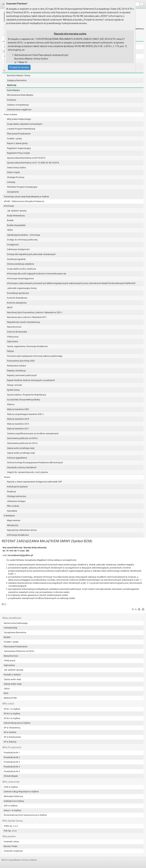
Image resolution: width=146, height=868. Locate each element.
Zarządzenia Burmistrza (15, 632)
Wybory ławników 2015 (18, 424)
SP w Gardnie (10, 732)
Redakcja (11, 492)
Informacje (9, 206)
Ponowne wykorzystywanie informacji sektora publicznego (35, 356)
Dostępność (13, 245)
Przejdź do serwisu (19, 67)
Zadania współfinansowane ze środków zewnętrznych (33, 434)
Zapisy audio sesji (12, 679)
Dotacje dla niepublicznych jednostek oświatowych (31, 254)
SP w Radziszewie (12, 737)
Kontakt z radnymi (12, 675)
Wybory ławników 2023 (18, 409)
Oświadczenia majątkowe (19, 110)
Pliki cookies (13, 506)
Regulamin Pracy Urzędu (18, 153)
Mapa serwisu (14, 520)
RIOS (6, 693)
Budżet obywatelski (16, 225)
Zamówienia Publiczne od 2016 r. (19, 651)
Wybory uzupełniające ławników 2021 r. (26, 414)
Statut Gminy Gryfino (17, 168)
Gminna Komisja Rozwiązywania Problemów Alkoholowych (35, 463)
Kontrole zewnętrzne (17, 303)
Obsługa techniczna (17, 496)
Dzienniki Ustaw (11, 842)
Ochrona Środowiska (17, 332)
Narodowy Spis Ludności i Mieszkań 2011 (27, 317)
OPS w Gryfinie (11, 806)
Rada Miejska (13, 90)
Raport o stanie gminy (17, 143)
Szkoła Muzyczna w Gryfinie (17, 723)
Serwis (7, 477)
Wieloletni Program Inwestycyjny (22, 187)
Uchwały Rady (10, 628)
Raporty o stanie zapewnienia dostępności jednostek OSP (34, 482)
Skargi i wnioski (14, 385)
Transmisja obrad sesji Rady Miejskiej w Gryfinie (26, 197)
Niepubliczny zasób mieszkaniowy (23, 322)
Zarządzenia (13, 192)
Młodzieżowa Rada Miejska (20, 95)
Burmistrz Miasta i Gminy (19, 75)
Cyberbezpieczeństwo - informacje (24, 235)
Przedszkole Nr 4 (12, 767)
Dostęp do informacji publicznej (22, 240)
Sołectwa (12, 100)
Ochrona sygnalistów (17, 458)
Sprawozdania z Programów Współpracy (26, 395)
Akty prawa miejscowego (19, 119)
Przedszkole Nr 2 (12, 757)
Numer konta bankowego (16, 623)
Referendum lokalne (17, 366)
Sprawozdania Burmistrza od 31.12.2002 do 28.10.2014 (33, 163)
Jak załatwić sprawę (17, 211)
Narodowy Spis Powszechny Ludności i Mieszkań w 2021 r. (35, 312)
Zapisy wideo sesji (13, 684)
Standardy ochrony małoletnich (22, 467)
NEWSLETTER (10, 698)
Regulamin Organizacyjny (19, 148)
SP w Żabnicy (10, 742)
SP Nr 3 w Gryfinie (12, 718)
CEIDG (10, 230)
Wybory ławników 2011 (18, 429)
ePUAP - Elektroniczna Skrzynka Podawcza (24, 201)
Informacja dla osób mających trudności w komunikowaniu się (37, 274)
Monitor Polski (11, 846)
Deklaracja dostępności (18, 249)
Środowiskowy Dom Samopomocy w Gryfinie (25, 815)
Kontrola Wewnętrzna (17, 298)
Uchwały (11, 182)
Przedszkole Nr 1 (12, 753)
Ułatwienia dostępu (16, 501)
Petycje (10, 351)
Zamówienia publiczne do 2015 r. (23, 443)
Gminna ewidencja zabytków (21, 264)
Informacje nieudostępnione (20, 278)
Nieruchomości (14, 327)
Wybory (11, 404)
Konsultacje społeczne (18, 293)
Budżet (10, 220)
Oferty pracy (13, 337)
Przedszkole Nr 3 (12, 762)
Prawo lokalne (10, 114)
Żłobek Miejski (11, 776)
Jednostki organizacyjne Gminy (22, 288)
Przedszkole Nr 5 (12, 771)
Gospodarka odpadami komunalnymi (25, 124)
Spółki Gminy (13, 390)
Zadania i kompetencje (18, 105)
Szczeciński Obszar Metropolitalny (23, 400)
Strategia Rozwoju (16, 177)
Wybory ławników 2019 (18, 419)
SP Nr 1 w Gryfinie (12, 709)
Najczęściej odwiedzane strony (22, 530)
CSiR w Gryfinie (11, 787)
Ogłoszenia (13, 341)
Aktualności (13, 525)
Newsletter (12, 511)
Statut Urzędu (13, 172)
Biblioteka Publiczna (13, 796)
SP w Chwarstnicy (12, 728)
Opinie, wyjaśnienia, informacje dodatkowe (27, 346)
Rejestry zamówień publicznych (22, 375)
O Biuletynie (9, 516)
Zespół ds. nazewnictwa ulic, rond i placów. (28, 472)
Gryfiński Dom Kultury (14, 801)
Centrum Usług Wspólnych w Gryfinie (21, 792)
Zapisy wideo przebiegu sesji (21, 453)
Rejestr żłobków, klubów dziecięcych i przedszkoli (31, 380)
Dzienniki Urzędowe (13, 851)
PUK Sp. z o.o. (10, 831)
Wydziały (12, 85)
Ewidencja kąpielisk (16, 259)
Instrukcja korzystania (17, 487)
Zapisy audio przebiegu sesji (21, 448)
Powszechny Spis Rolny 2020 (21, 361)
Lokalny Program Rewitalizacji (21, 129)
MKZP (10, 307)
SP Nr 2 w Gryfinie (12, 714)
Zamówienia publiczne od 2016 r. (23, 438)
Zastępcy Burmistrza (17, 80)
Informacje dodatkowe (18, 535)
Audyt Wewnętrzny (16, 216)
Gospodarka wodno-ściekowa (21, 269)
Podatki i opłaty (14, 139)
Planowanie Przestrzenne (19, 134)
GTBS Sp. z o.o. (11, 826)
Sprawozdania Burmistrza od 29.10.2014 (26, 158)
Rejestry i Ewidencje (16, 371)
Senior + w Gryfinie (12, 810)
